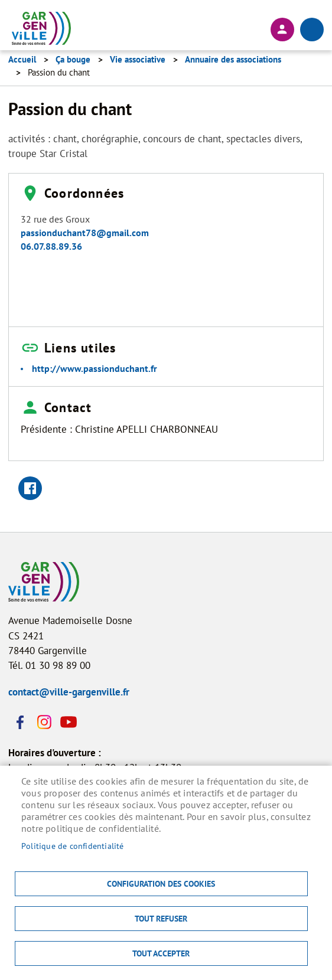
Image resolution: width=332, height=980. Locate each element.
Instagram (44, 722)
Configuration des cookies (161, 884)
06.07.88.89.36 (51, 246)
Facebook (20, 722)
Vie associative (138, 59)
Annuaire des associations (233, 59)
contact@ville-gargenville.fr (69, 692)
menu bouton (312, 30)
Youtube (67, 722)
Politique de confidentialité (73, 846)
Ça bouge (73, 59)
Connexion (282, 30)
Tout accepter (161, 953)
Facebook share (30, 488)
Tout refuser (161, 919)
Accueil (22, 59)
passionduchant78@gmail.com (85, 233)
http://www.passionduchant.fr (95, 368)
